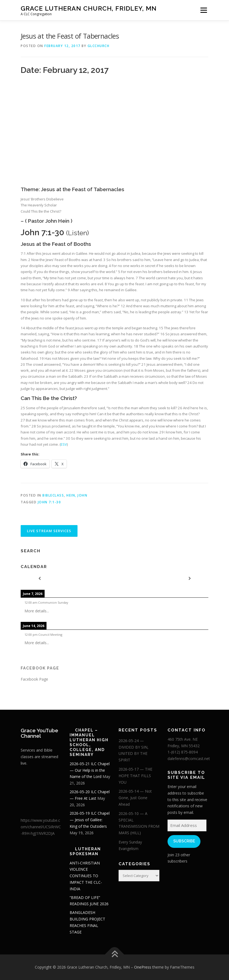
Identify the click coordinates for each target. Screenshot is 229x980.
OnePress (143, 967)
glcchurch (99, 46)
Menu (204, 10)
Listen (78, 233)
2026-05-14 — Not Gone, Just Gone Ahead (135, 798)
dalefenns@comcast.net (189, 759)
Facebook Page (40, 668)
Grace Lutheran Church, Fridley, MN (89, 8)
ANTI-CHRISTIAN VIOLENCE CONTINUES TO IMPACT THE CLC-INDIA (86, 876)
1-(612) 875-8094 (183, 752)
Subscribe (184, 841)
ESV (64, 444)
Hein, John (77, 495)
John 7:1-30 (49, 502)
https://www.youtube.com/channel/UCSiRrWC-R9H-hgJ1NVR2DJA (41, 827)
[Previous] (39, 579)
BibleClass (53, 495)
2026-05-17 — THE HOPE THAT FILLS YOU (135, 776)
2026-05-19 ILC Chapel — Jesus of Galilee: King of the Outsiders (90, 820)
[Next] (190, 579)
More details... (37, 611)
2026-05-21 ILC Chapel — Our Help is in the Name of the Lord (90, 770)
